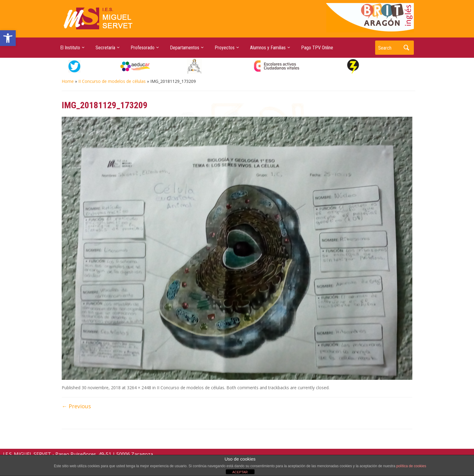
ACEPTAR (240, 472)
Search (406, 48)
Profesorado (143, 48)
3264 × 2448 (139, 388)
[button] (8, 38)
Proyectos (225, 48)
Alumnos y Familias (268, 48)
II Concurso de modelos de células (112, 81)
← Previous (76, 406)
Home (68, 81)
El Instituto (70, 48)
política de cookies (411, 466)
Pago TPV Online (317, 48)
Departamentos (185, 48)
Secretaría (105, 48)
